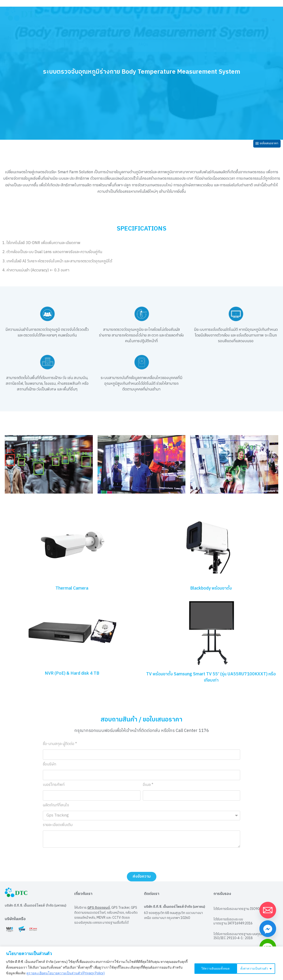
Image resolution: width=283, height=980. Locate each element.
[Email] (268, 910)
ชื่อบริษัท (50, 768)
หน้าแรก (11, 38)
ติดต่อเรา (237, 38)
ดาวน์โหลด (267, 38)
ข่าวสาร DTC (122, 38)
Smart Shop (220, 14)
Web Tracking (184, 14)
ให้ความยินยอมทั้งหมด (254, 967)
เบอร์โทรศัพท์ (54, 788)
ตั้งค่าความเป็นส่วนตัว (206, 967)
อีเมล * (148, 788)
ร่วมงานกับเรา (205, 38)
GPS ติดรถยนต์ (99, 910)
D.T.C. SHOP (201, 25)
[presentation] (79, 863)
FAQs (143, 45)
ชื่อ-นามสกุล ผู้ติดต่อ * (60, 747)
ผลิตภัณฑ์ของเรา (165, 38)
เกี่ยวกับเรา (42, 38)
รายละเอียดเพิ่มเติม (58, 829)
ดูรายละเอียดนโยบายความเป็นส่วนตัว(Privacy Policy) (76, 973)
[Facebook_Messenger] (268, 929)
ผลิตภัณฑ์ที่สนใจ (56, 809)
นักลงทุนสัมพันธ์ (81, 38)
